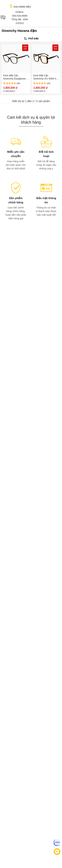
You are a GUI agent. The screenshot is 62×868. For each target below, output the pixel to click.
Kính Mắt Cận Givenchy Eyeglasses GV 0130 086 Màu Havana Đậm (15, 77)
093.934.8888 (20, 16)
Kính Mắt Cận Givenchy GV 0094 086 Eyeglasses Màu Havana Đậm (46, 77)
